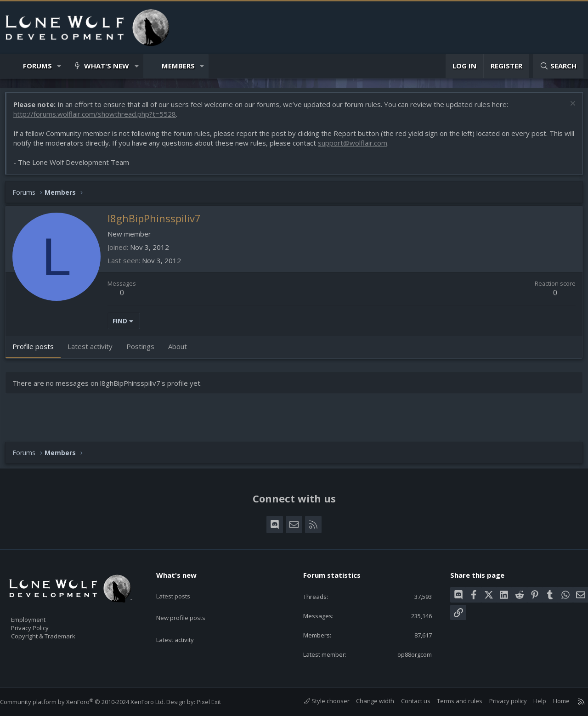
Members (178, 66)
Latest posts (181, 586)
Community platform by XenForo (92, 702)
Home (552, 701)
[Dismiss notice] (567, 109)
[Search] (558, 66)
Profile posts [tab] (38, 351)
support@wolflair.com (369, 147)
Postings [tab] (145, 351)
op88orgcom (407, 654)
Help (531, 701)
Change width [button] (366, 701)
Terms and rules (450, 701)
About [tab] (182, 351)
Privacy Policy (42, 623)
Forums (37, 66)
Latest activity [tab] (95, 351)
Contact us (407, 701)
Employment (40, 614)
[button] (59, 66)
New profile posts (189, 604)
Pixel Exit (218, 702)
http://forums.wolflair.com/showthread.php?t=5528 (99, 118)
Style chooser (318, 701)
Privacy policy (499, 701)
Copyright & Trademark (57, 633)
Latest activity (183, 622)
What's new (107, 66)
